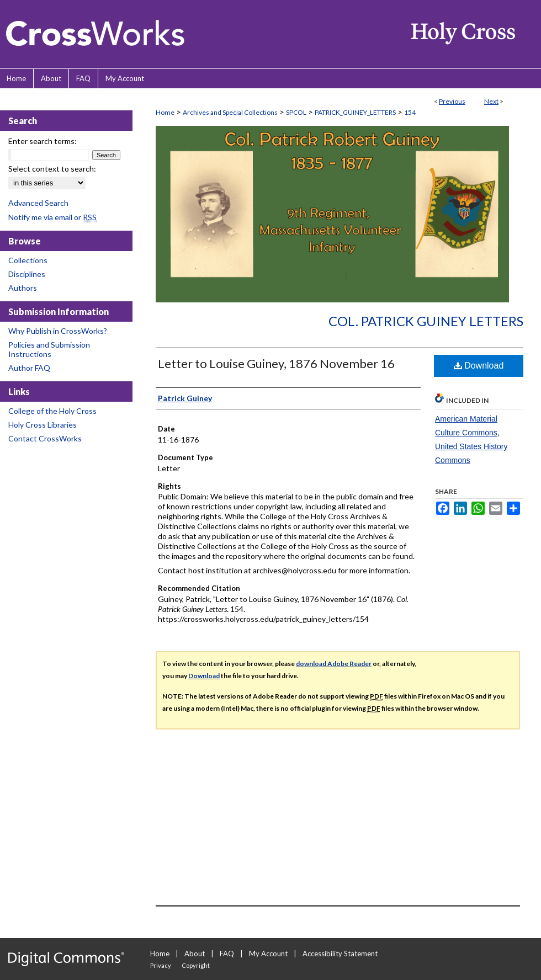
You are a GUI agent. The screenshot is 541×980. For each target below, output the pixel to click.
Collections (28, 260)
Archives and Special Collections (230, 112)
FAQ (227, 954)
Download (479, 366)
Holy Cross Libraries (43, 425)
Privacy (161, 965)
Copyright (196, 965)
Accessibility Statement (340, 954)
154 (410, 112)
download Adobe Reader (334, 664)
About (195, 954)
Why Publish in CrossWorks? (58, 331)
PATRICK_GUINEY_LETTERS (355, 112)
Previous (452, 101)
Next (491, 101)
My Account (268, 954)
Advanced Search (38, 203)
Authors (23, 288)
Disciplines (27, 274)
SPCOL (296, 112)
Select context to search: (52, 169)
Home (165, 112)
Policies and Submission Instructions (49, 349)
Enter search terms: (43, 141)
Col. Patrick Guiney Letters (426, 321)
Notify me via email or (52, 217)
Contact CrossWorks (45, 438)
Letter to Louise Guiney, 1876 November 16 (276, 363)
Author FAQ (29, 368)
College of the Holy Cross (52, 411)
